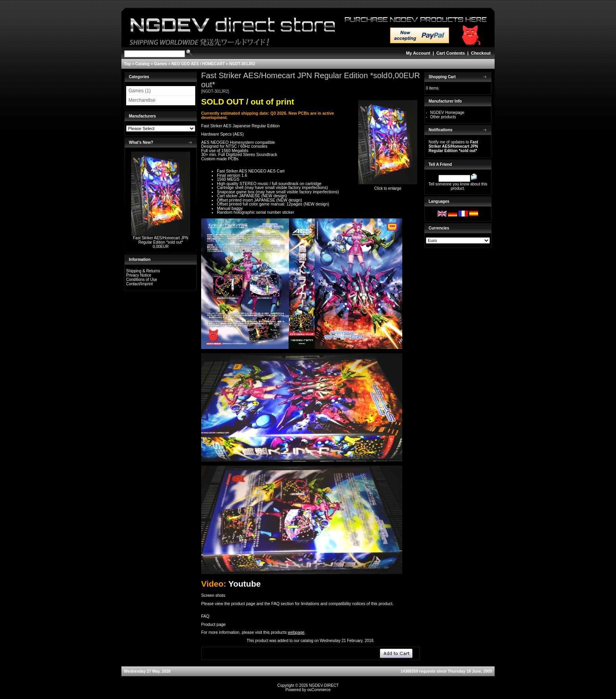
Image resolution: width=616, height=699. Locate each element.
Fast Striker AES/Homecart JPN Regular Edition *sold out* (160, 240)
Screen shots (213, 595)
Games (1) (140, 91)
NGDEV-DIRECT (324, 685)
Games (160, 64)
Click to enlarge (388, 187)
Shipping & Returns (143, 271)
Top (128, 64)
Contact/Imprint (139, 284)
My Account (418, 53)
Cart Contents (451, 53)
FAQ (205, 616)
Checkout (481, 53)
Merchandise (142, 100)
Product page (213, 624)
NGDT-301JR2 (242, 64)
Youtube (244, 584)
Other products (443, 117)
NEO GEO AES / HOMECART (198, 64)
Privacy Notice (139, 275)
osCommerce (319, 690)
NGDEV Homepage (447, 113)
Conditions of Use (142, 280)
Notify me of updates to (453, 146)
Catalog (142, 64)
